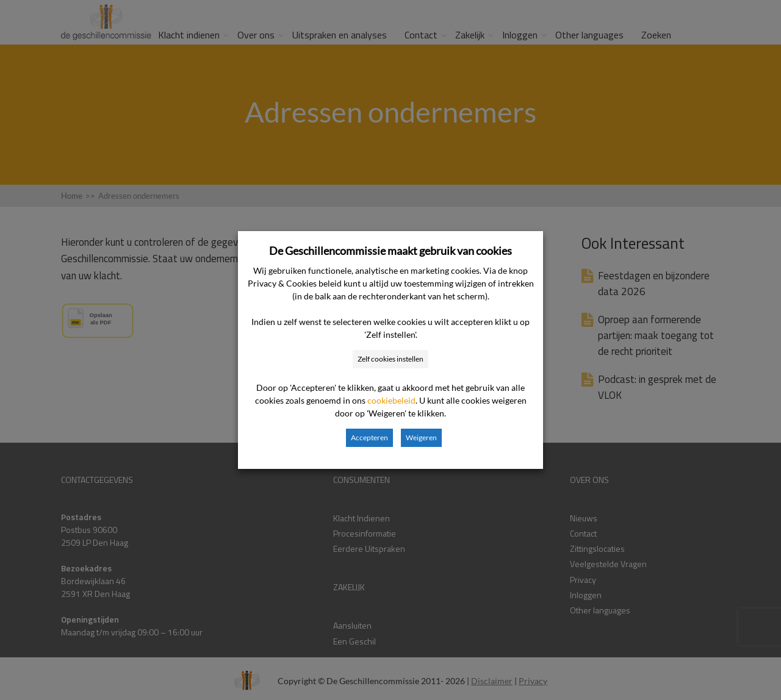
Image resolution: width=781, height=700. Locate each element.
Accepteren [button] (369, 437)
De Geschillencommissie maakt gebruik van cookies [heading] (390, 251)
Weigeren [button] (421, 437)
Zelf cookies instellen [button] (390, 359)
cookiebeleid (391, 400)
